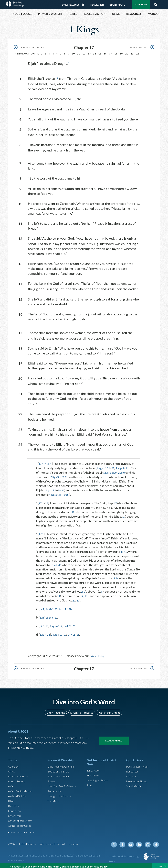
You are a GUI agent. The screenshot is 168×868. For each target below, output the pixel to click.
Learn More (114, 738)
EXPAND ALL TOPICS (20, 830)
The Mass (54, 799)
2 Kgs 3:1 (66, 475)
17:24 (116, 576)
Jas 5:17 (68, 607)
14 (95, 52)
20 (127, 52)
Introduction (24, 52)
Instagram (148, 842)
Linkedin (141, 842)
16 (105, 52)
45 (61, 563)
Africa (12, 769)
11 (79, 52)
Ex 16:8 (52, 615)
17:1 (41, 461)
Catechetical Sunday (21, 818)
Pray (90, 783)
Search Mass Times (59, 774)
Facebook (125, 842)
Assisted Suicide (18, 794)
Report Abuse (117, 3)
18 (116, 52)
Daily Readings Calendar (84, 3)
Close (159, 865)
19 (121, 52)
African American (19, 774)
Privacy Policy (98, 654)
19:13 (124, 549)
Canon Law (15, 808)
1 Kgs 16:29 (118, 470)
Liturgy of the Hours (60, 794)
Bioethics (14, 804)
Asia (11, 784)
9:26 (76, 475)
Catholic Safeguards (21, 823)
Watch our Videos (108, 710)
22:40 (131, 470)
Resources (133, 769)
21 (132, 52)
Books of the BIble (59, 769)
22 (137, 52)
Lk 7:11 (77, 632)
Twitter (117, 842)
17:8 (42, 624)
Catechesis (15, 813)
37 (70, 632)
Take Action (94, 768)
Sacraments (55, 789)
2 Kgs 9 (122, 466)
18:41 (54, 563)
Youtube (133, 842)
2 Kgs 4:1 (57, 624)
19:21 (49, 461)
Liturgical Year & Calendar (64, 784)
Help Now (93, 773)
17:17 (43, 632)
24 (47, 501)
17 (116, 501)
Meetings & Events (99, 778)
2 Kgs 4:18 (60, 632)
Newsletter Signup (138, 779)
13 (89, 52)
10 (73, 52)
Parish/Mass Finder (139, 764)
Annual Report (17, 779)
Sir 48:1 (52, 607)
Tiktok (156, 842)
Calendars (133, 774)
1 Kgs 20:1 (56, 493)
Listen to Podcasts (82, 710)
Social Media (134, 784)
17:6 (43, 615)
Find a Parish (96, 3)
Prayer (52, 779)
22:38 (68, 493)
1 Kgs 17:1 (51, 488)
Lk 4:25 (72, 624)
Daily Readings (71, 3)
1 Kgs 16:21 (104, 466)
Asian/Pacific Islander (22, 789)
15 (100, 52)
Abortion (14, 764)
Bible (11, 799)
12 (84, 52)
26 (80, 624)
